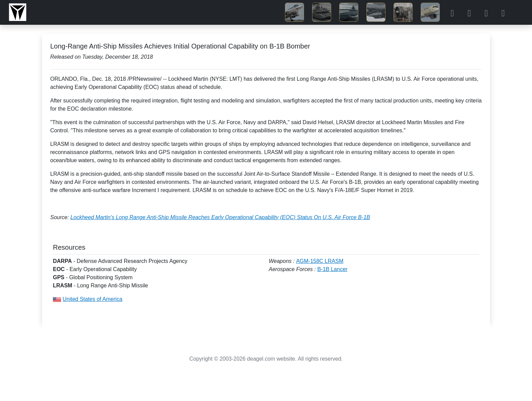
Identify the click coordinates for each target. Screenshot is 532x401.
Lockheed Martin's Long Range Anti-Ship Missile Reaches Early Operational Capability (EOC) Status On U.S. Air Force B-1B (220, 217)
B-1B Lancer (332, 269)
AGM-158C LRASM (320, 261)
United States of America (92, 299)
